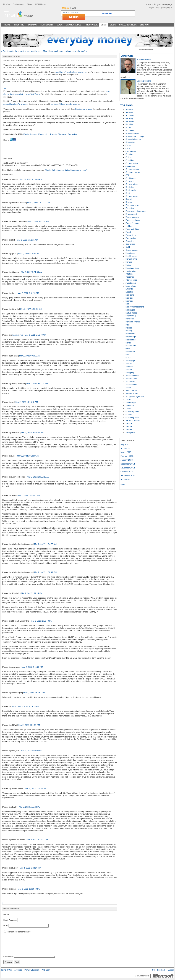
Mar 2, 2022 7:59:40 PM (30, 807)
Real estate (131, 340)
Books (128, 127)
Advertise (18, 970)
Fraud (128, 232)
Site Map (145, 25)
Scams (129, 364)
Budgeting (130, 130)
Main (45, 51)
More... (124, 485)
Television (130, 405)
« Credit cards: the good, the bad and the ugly (21, 51)
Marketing (130, 295)
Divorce (129, 202)
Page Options (161, 8)
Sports (128, 388)
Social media (131, 385)
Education (130, 208)
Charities (129, 154)
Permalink (72, 134)
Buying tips (130, 142)
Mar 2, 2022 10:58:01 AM (29, 495)
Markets (129, 298)
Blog (104, 25)
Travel (128, 408)
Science (129, 367)
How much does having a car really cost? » (68, 51)
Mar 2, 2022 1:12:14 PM (32, 593)
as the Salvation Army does (15, 104)
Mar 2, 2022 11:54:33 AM (45, 544)
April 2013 (125, 448)
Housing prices (132, 268)
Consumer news (133, 172)
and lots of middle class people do (71, 72)
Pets (127, 325)
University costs (132, 418)
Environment (131, 214)
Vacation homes (133, 420)
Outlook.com (18, 4)
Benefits (129, 124)
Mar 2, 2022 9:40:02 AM (30, 356)
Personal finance (133, 322)
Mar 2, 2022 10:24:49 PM (29, 889)
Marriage (129, 301)
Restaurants (131, 346)
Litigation (130, 292)
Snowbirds (130, 382)
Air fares (129, 112)
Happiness (130, 253)
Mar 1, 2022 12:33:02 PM (38, 203)
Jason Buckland (144, 81)
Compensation (132, 163)
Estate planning (132, 217)
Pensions (130, 319)
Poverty (53, 134)
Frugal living (44, 134)
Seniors (129, 370)
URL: (6, 926)
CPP (128, 175)
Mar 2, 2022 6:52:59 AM (38, 221)
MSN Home (40, 4)
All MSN (6, 4)
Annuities (130, 115)
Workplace (130, 432)
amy (14, 706)
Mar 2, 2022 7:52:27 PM (36, 788)
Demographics (132, 196)
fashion (129, 226)
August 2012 (126, 479)
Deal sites (130, 187)
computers (130, 166)
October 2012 (127, 472)
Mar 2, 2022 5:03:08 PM (32, 751)
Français (151, 8)
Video (113, 25)
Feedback (161, 970)
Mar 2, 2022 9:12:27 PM (37, 840)
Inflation (129, 274)
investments (131, 283)
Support (171, 970)
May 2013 (125, 444)
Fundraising (131, 238)
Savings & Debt (74, 25)
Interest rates (131, 280)
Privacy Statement (32, 970)
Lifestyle (129, 289)
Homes (129, 262)
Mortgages (130, 310)
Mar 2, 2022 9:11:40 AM (35, 335)
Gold (128, 247)
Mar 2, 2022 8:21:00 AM (32, 272)
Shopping (62, 134)
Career (129, 145)
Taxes (59, 25)
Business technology (135, 136)
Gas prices (130, 244)
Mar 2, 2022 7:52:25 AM (27, 240)
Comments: (8, 957)
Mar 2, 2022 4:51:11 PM (29, 725)
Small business (132, 376)
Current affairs (132, 184)
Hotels (128, 265)
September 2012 (128, 475)
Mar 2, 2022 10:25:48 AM (32, 432)
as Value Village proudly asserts (65, 104)
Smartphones (131, 379)
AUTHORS (127, 56)
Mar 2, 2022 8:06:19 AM (29, 254)
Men (127, 304)
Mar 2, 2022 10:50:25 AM (38, 477)
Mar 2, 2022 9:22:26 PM (30, 868)
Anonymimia (18, 335)
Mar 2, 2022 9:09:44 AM (31, 309)
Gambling (130, 241)
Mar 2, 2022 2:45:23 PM (32, 667)
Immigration (131, 271)
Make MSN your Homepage (159, 4)
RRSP (128, 358)
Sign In (170, 8)
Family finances (30, 134)
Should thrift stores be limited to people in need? (66, 170)
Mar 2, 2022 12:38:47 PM (45, 572)
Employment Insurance (136, 211)
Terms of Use (6, 970)
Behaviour (130, 121)
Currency (130, 181)
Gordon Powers (144, 60)
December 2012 (128, 464)
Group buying (131, 250)
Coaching (130, 160)
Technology (131, 403)
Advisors (129, 110)
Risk (127, 355)
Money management (135, 307)
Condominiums (132, 169)
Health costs (131, 256)
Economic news (132, 205)
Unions (129, 415)
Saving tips (130, 361)
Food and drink (132, 229)
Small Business (128, 25)
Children (129, 157)
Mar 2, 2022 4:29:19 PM (28, 706)
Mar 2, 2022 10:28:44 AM (28, 456)
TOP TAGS (126, 105)
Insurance (92, 25)
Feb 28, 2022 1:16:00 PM (31, 179)
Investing (19, 25)
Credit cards (131, 178)
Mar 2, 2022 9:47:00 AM (37, 384)
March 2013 (126, 452)
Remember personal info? (17, 932)
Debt (128, 193)
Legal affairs (131, 286)
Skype (30, 4)
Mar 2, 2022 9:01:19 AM (28, 293)
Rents (128, 343)
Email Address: (10, 920)
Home (7, 25)
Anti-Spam (46, 970)
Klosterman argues (84, 109)
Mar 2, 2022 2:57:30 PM (34, 693)
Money (29, 16)
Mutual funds (131, 313)
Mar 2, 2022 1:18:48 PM (41, 621)
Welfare (129, 426)
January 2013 (127, 460)
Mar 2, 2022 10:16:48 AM (27, 402)
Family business (133, 220)
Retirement (47, 25)
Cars (128, 148)
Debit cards (131, 190)
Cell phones (131, 151)
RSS (153, 970)
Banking (32, 25)
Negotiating (131, 316)
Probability (130, 334)
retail (128, 349)
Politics (129, 328)
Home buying (131, 259)
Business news (132, 133)
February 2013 (127, 456)
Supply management (135, 397)
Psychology (131, 337)
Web (74, 8)
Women (129, 429)
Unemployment (132, 411)
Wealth (129, 423)
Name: (6, 914)
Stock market (131, 390)
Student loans (132, 393)
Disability (130, 199)
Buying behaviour (133, 139)
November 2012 (128, 468)
